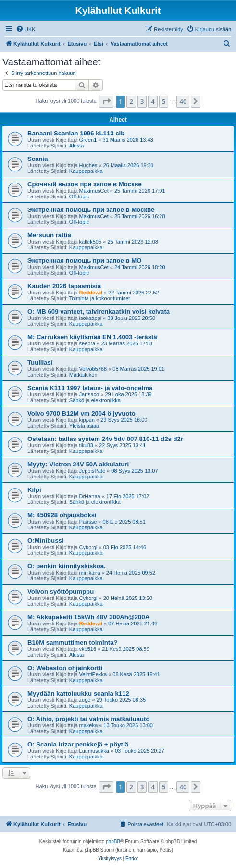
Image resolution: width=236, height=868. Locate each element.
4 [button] (153, 101)
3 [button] (142, 101)
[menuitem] (26, 29)
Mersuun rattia (49, 235)
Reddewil (91, 293)
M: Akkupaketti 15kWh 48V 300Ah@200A (88, 617)
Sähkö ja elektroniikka (95, 400)
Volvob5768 (93, 369)
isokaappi (90, 318)
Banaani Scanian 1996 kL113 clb (76, 133)
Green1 (88, 140)
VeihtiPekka (93, 674)
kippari (87, 420)
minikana (90, 573)
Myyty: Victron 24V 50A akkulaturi (78, 464)
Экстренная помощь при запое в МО (85, 261)
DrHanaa (90, 496)
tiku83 (86, 445)
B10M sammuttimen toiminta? (73, 642)
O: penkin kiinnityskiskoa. (67, 566)
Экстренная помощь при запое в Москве (91, 210)
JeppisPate (92, 471)
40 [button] (183, 101)
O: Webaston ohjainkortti (65, 668)
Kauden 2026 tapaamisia (64, 286)
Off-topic (79, 196)
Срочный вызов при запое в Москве (85, 184)
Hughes (88, 165)
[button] (106, 101)
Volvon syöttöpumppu (61, 592)
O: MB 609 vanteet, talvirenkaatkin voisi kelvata (99, 312)
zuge (85, 700)
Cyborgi (88, 547)
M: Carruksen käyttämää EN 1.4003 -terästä (92, 337)
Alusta (77, 146)
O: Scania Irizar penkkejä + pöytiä (78, 744)
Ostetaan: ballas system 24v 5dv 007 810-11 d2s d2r (105, 439)
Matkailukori (83, 375)
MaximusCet (94, 191)
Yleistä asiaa (84, 426)
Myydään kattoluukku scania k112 (78, 693)
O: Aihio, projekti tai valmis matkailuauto (89, 719)
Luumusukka (94, 751)
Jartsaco (89, 394)
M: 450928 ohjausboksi (62, 515)
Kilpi (34, 490)
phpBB (113, 841)
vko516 (88, 649)
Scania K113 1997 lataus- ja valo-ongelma (90, 388)
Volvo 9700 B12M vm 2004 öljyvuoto (81, 413)
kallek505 (90, 242)
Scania (38, 159)
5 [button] (164, 101)
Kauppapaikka (86, 171)
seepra (87, 343)
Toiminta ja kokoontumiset (100, 298)
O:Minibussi (45, 541)
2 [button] (131, 101)
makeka (89, 725)
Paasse (88, 522)
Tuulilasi (40, 362)
